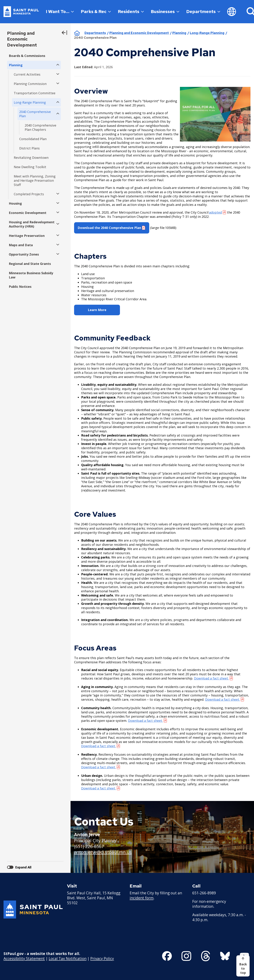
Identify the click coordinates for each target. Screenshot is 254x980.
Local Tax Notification (68, 959)
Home (77, 33)
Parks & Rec (96, 12)
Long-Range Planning (207, 33)
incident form (142, 898)
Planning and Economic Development (22, 39)
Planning (179, 33)
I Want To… (60, 12)
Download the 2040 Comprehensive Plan (109, 228)
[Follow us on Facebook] (167, 956)
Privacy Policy (102, 959)
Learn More (97, 310)
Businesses (165, 12)
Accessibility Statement (24, 959)
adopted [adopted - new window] (215, 212)
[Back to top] (243, 966)
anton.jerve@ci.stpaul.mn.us (103, 852)
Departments (203, 12)
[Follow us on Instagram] (186, 956)
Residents (131, 12)
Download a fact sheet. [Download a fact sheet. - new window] (211, 678)
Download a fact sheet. (145, 721)
